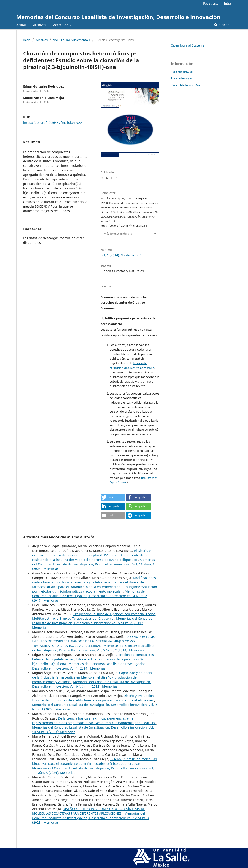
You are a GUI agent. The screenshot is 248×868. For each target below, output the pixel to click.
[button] (113, 497)
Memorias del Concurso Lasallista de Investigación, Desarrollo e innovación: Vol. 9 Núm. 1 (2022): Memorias (92, 684)
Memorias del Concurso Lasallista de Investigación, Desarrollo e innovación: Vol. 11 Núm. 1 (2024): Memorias (94, 564)
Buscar (222, 25)
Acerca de (61, 25)
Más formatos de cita (118, 234)
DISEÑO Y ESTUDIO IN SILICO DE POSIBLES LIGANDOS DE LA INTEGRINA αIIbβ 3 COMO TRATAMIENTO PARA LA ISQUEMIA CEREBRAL (94, 641)
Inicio (27, 40)
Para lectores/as (182, 72)
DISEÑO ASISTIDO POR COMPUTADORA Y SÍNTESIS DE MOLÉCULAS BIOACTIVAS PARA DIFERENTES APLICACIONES (89, 811)
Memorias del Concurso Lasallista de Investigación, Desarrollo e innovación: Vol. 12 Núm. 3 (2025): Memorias (90, 818)
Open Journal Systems (188, 45)
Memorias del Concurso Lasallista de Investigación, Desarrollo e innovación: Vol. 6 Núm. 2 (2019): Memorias (92, 623)
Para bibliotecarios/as (185, 85)
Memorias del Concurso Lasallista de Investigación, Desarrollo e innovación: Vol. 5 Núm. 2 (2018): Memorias (93, 648)
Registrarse (211, 3)
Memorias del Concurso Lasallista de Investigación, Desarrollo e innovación (118, 17)
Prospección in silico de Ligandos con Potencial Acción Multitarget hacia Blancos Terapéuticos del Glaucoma (94, 616)
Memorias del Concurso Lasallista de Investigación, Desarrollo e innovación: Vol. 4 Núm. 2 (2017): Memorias (90, 596)
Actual (21, 25)
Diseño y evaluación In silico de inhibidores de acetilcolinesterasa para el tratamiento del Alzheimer (93, 698)
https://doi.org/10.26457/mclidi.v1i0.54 (53, 123)
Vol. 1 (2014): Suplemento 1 (72, 40)
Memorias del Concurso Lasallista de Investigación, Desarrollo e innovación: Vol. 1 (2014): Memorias (89, 666)
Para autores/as (182, 78)
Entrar (228, 3)
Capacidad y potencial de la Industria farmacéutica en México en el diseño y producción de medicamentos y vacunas (92, 677)
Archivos (40, 25)
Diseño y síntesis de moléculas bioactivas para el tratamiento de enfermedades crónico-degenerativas (94, 761)
